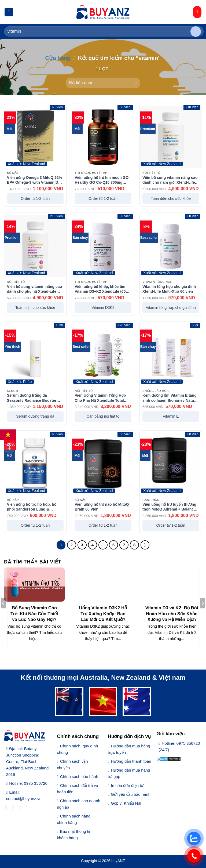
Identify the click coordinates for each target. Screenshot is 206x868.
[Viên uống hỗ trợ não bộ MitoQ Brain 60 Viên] (103, 464)
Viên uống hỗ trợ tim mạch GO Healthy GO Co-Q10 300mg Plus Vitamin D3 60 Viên (102, 180)
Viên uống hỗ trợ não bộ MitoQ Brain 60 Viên (102, 507)
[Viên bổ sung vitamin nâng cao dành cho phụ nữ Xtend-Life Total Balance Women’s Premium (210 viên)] (35, 246)
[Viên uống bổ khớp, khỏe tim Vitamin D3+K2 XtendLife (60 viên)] (103, 246)
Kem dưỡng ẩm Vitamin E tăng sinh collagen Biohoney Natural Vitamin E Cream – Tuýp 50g (170, 398)
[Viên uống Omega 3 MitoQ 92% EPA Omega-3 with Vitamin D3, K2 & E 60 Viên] (35, 137)
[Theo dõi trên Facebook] (7, 808)
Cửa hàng (58, 58)
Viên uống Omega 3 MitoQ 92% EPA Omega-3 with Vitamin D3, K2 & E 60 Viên (34, 180)
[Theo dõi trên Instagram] (14, 808)
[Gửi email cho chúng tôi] (28, 808)
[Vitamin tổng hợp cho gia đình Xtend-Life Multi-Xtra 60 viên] (171, 246)
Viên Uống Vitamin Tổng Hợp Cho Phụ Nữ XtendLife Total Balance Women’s (100, 398)
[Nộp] (196, 32)
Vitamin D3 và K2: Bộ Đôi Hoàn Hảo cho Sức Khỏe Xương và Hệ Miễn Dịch (172, 614)
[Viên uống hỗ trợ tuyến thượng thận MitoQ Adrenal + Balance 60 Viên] (171, 464)
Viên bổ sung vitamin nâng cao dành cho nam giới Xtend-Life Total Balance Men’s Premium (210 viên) (170, 180)
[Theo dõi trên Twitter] (21, 808)
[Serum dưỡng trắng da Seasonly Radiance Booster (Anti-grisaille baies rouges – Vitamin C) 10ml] (35, 355)
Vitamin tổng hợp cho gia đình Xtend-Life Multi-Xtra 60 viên (169, 289)
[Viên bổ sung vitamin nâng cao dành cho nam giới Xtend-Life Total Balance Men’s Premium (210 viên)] (171, 137)
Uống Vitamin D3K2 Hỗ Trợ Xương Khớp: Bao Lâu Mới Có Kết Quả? (103, 614)
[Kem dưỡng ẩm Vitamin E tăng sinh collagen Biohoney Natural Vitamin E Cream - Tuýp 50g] (171, 355)
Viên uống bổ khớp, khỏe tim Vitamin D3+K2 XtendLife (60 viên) (100, 289)
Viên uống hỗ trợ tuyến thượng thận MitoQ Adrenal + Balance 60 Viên (169, 507)
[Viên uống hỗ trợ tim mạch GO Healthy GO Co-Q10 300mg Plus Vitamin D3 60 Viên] (103, 137)
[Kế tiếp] (145, 545)
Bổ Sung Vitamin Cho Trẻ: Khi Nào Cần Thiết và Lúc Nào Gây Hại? (34, 614)
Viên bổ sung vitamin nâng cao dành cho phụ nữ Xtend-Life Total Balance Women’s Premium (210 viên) (34, 289)
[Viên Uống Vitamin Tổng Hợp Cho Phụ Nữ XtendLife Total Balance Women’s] (103, 355)
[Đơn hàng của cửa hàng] (103, 83)
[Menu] (9, 12)
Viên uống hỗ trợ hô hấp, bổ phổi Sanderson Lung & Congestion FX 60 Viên (32, 507)
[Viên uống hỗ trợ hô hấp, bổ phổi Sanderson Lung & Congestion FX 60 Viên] (35, 464)
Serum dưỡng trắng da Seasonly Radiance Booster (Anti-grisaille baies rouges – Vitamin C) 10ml (33, 398)
